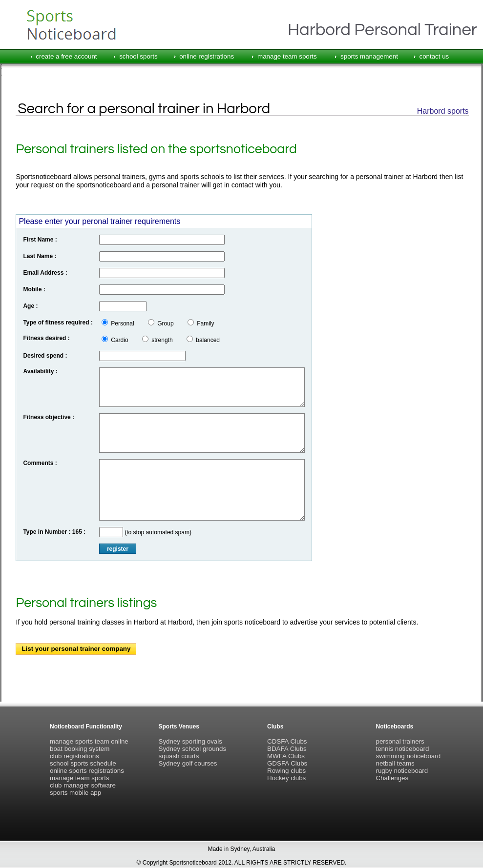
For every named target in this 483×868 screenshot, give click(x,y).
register (118, 549)
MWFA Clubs (286, 756)
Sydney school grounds (193, 749)
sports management (369, 56)
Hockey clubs (286, 778)
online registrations (207, 56)
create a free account (66, 56)
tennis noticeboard (403, 749)
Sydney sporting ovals (190, 741)
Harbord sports (443, 111)
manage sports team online (89, 741)
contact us (434, 56)
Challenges (392, 778)
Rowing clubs (286, 771)
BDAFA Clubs (287, 749)
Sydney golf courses (188, 763)
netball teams (395, 763)
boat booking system (80, 749)
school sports (138, 56)
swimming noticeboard (409, 756)
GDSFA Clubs (287, 763)
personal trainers (400, 741)
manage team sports (287, 56)
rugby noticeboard (402, 771)
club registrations (74, 756)
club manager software (83, 785)
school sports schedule (83, 763)
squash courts (179, 756)
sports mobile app (75, 793)
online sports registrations (87, 771)
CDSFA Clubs (287, 741)
